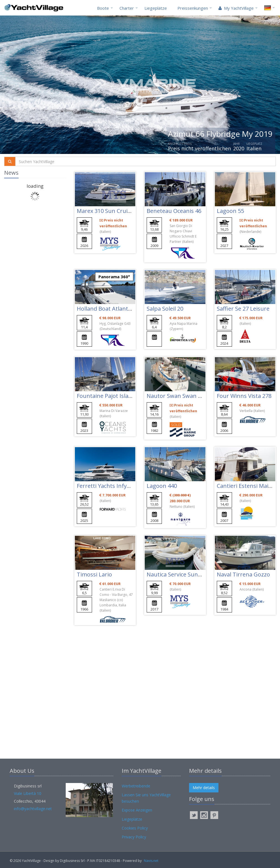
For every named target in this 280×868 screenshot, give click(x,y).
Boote (103, 8)
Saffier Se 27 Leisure (243, 309)
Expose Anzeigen (137, 810)
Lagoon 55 (230, 211)
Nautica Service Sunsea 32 (180, 574)
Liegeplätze (156, 8)
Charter (127, 8)
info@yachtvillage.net (33, 809)
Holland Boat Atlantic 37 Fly (112, 309)
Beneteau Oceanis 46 (174, 211)
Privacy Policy (134, 837)
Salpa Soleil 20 (165, 309)
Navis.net (151, 861)
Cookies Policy (135, 828)
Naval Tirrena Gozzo (243, 574)
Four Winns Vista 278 (244, 396)
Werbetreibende (136, 786)
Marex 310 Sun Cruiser (106, 211)
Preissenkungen (193, 8)
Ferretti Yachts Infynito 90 (111, 486)
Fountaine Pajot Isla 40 (106, 396)
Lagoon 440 (162, 486)
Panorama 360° (114, 277)
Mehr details (204, 788)
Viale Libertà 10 (28, 793)
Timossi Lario (94, 574)
